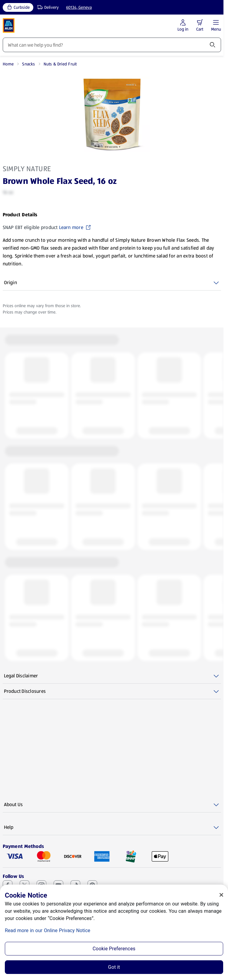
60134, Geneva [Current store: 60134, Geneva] (79, 7)
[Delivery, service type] (47, 7)
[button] (200, 22)
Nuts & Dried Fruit (60, 64)
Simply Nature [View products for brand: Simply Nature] (27, 169)
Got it (114, 967)
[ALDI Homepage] (9, 25)
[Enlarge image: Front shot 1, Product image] (112, 114)
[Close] (221, 895)
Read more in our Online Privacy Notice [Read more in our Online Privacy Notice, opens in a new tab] (48, 930)
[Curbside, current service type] (18, 7)
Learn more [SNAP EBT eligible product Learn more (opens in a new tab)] (75, 227)
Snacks (28, 64)
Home (8, 64)
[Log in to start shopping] (183, 26)
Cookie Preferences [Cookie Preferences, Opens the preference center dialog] (114, 949)
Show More (14, 264)
